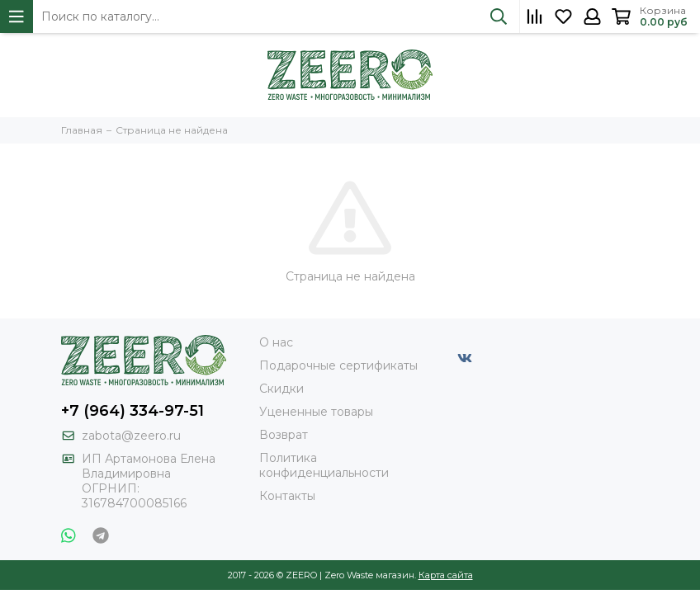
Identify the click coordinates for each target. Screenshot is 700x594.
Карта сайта (446, 575)
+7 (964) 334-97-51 (132, 411)
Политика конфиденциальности (324, 465)
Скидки (281, 389)
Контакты (287, 496)
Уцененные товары (316, 412)
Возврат (284, 435)
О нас (276, 342)
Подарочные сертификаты (338, 365)
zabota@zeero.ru (131, 436)
